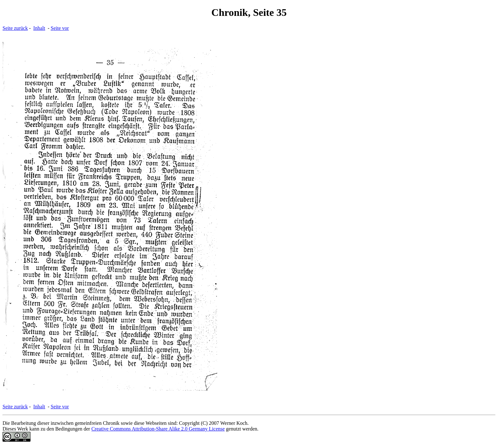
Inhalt (39, 28)
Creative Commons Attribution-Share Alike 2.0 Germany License (158, 429)
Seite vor (60, 28)
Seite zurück (15, 28)
